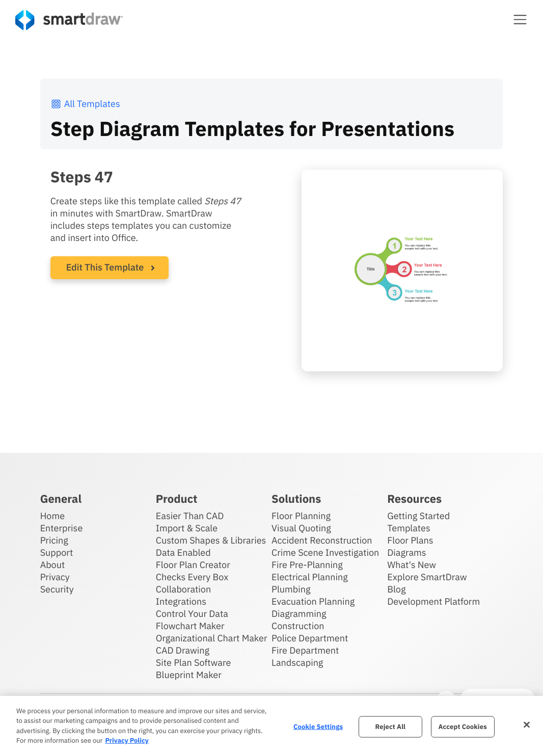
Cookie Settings (318, 727)
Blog (396, 589)
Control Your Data (192, 614)
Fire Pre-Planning (307, 565)
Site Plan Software (193, 663)
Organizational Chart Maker (212, 638)
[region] (271, 726)
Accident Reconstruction (322, 540)
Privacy (55, 577)
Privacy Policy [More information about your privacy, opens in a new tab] (127, 740)
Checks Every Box (192, 577)
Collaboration (183, 589)
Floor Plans (410, 540)
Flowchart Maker (190, 626)
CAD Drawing (183, 650)
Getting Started (418, 516)
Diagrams (406, 552)
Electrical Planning (310, 577)
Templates (409, 528)
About (53, 565)
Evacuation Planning (313, 601)
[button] (520, 19)
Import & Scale (187, 528)
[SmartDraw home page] (69, 20)
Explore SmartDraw (427, 577)
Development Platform (433, 601)
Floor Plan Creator (193, 565)
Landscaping (297, 663)
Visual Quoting (301, 528)
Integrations (181, 601)
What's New (412, 565)
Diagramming (299, 614)
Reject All (391, 727)
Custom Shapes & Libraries (211, 540)
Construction (298, 626)
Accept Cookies (462, 727)
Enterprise (62, 528)
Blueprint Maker (189, 675)
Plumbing (291, 589)
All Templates (85, 104)
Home (52, 516)
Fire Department (305, 650)
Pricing (54, 540)
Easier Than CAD (190, 516)
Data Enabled (183, 552)
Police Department (310, 638)
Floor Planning (301, 516)
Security (57, 589)
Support (57, 552)
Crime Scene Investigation (325, 552)
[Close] (527, 724)
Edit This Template (105, 267)
